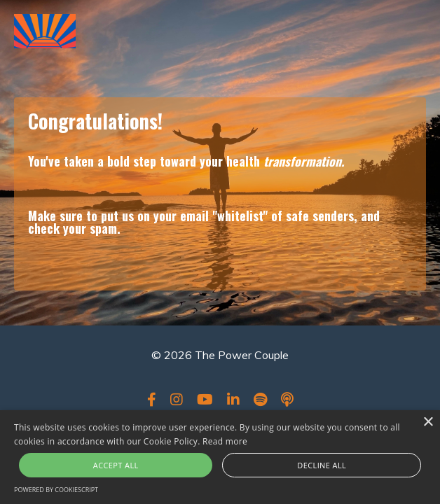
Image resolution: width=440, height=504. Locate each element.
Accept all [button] (116, 465)
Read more (225, 441)
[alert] (220, 457)
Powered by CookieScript (56, 490)
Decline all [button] (322, 465)
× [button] (428, 422)
